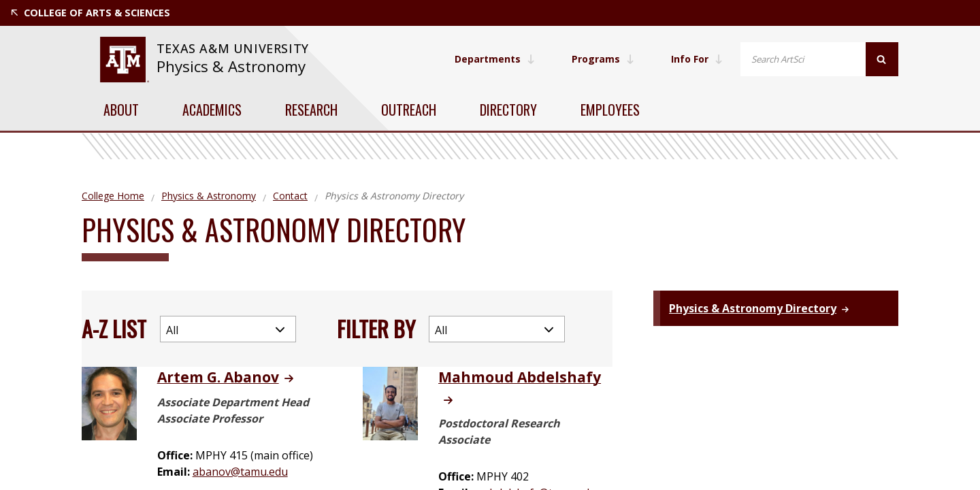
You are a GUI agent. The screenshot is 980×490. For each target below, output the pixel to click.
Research (311, 110)
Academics (212, 110)
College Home (113, 196)
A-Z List (114, 328)
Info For (697, 59)
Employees (610, 110)
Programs (603, 59)
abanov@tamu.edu (240, 472)
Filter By (376, 328)
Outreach (409, 110)
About (121, 110)
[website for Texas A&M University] (124, 60)
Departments (495, 59)
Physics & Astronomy (231, 66)
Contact (290, 196)
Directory (508, 110)
